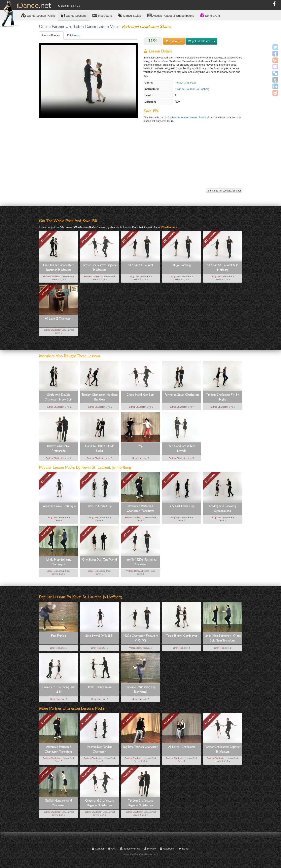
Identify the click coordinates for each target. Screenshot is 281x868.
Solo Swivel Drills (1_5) (99, 636)
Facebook (167, 849)
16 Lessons (87, 237)
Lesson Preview (51, 35)
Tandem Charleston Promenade (58, 449)
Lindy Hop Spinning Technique (59, 562)
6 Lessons (128, 478)
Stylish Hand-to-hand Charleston (58, 803)
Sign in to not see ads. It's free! (224, 191)
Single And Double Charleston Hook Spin (58, 397)
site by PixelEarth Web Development (140, 854)
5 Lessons (46, 478)
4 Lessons (46, 237)
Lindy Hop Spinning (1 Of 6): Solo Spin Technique (223, 638)
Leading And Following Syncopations (223, 509)
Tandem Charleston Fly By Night (222, 397)
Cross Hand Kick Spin (140, 395)
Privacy (150, 849)
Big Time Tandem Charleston (140, 747)
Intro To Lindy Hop (99, 506)
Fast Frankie (58, 636)
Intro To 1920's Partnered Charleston (140, 562)
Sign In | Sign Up (69, 6)
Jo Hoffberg (203, 89)
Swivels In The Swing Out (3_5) (58, 690)
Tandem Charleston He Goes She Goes (100, 397)
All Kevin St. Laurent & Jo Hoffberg (223, 268)
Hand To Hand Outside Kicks (100, 449)
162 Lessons (210, 237)
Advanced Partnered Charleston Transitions (140, 509)
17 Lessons (87, 478)
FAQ (112, 849)
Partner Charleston (186, 83)
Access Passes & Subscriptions (170, 15)
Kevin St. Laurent (185, 89)
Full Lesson (74, 35)
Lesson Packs (38, 15)
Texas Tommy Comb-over (182, 636)
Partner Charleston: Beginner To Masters (100, 268)
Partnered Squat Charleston (181, 395)
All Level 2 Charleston (59, 319)
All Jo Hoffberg (181, 265)
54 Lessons (46, 291)
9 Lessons (87, 532)
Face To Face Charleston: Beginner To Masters (59, 268)
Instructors (102, 15)
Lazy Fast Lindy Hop (181, 506)
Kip (140, 446)
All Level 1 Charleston (182, 747)
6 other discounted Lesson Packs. (188, 117)
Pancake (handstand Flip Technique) (140, 690)
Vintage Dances (134, 571)
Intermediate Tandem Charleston (100, 749)
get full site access (201, 41)
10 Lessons (128, 532)
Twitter (184, 849)
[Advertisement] (140, 160)
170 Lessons (169, 237)
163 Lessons (128, 237)
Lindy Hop (134, 276)
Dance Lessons (74, 15)
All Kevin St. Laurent (140, 265)
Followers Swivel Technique (59, 506)
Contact (98, 849)
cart (174, 41)
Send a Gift (210, 15)
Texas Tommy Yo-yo (100, 687)
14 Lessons (128, 719)
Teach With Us (130, 849)
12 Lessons (169, 719)
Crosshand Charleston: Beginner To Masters (99, 803)
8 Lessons (169, 478)
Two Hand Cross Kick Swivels (182, 449)
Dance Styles (129, 15)
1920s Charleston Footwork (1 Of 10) (140, 638)
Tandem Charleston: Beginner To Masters (140, 803)
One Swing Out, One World (99, 560)
